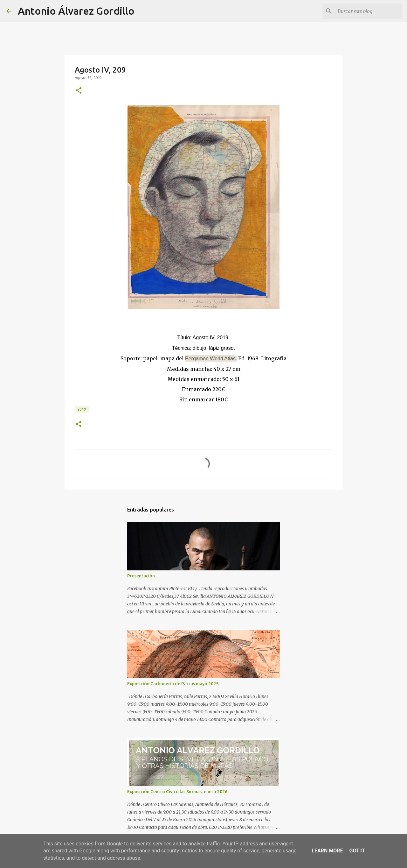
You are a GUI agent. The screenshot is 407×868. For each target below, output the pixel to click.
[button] (79, 91)
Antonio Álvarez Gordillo (76, 11)
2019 (82, 409)
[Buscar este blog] (369, 11)
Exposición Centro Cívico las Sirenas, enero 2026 (177, 792)
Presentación (141, 576)
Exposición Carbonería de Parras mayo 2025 (173, 684)
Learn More (327, 851)
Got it (357, 851)
